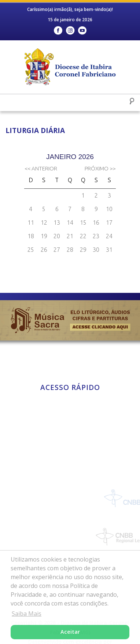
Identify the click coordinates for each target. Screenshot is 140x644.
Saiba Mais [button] (27, 614)
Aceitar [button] (70, 632)
